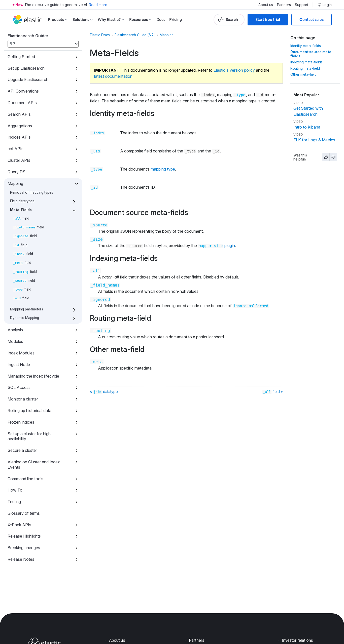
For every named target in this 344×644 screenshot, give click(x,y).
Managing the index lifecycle (33, 376)
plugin (216, 246)
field (21, 218)
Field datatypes (22, 201)
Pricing (176, 19)
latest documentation (113, 76)
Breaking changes (24, 548)
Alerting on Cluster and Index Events (34, 465)
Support (302, 5)
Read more (98, 5)
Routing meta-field (305, 68)
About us (266, 5)
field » (273, 392)
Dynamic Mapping (25, 318)
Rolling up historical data (29, 411)
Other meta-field (303, 74)
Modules (15, 341)
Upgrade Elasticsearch (28, 79)
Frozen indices (21, 422)
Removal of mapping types (32, 192)
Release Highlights (24, 536)
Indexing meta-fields (306, 62)
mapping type (163, 169)
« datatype (104, 392)
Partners (284, 5)
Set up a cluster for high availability (29, 436)
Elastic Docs (100, 35)
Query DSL (18, 172)
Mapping (15, 183)
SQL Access (19, 387)
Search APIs (19, 114)
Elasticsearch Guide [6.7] (135, 35)
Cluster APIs (19, 160)
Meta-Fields (21, 210)
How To (15, 490)
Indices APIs (19, 137)
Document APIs (22, 103)
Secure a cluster (22, 450)
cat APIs (15, 149)
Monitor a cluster (23, 399)
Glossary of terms (24, 513)
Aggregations (20, 126)
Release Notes (21, 559)
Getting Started (21, 57)
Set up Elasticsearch (26, 68)
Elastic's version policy (234, 70)
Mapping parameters (27, 309)
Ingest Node (19, 365)
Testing (14, 502)
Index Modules (21, 353)
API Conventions (23, 91)
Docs (161, 19)
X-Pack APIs (19, 525)
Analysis (15, 330)
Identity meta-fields (306, 46)
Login (325, 5)
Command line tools (25, 479)
